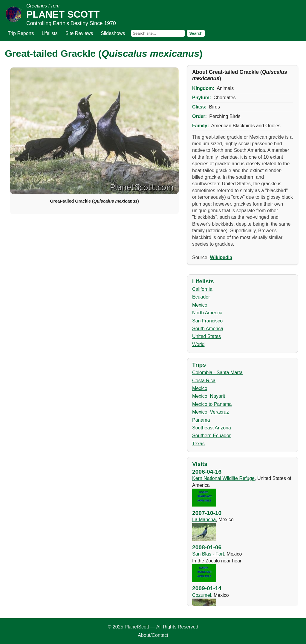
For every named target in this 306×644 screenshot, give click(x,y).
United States (206, 336)
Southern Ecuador (211, 436)
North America (207, 313)
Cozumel (202, 595)
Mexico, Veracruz (211, 412)
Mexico (200, 305)
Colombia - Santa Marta (217, 373)
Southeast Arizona (212, 428)
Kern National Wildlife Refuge (223, 478)
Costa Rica (204, 381)
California (202, 289)
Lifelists (49, 33)
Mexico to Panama (212, 404)
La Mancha (204, 520)
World (198, 344)
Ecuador (201, 297)
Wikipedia (221, 257)
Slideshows (113, 33)
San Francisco (207, 321)
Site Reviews (79, 33)
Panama (201, 420)
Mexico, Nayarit (209, 396)
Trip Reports (21, 33)
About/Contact (153, 635)
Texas (198, 444)
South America (208, 329)
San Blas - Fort (208, 554)
